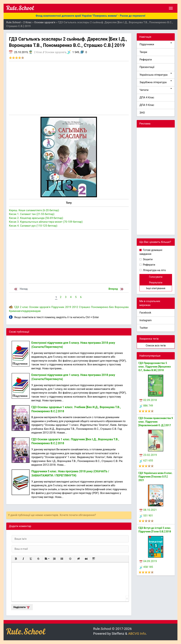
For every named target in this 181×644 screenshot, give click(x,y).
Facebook (145, 313)
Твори (143, 52)
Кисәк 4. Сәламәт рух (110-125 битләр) (33, 226)
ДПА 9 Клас (147, 105)
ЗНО (142, 113)
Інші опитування (156, 288)
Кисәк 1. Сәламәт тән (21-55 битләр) (32, 214)
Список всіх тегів (156, 346)
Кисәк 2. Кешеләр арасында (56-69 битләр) (36, 218)
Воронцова (122, 307)
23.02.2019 (148, 455)
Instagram (146, 320)
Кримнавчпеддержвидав (25, 311)
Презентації (147, 67)
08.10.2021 (148, 510)
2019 (68, 307)
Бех (112, 307)
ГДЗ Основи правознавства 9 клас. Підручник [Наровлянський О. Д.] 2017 (156, 422)
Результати (156, 283)
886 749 (146, 406)
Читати (156, 90)
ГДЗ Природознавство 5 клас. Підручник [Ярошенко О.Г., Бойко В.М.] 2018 (155, 367)
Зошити (147, 259)
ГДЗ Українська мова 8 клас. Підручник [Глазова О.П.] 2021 (156, 477)
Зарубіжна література (156, 82)
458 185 (146, 567)
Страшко (85, 307)
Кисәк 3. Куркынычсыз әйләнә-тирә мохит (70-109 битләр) (46, 222)
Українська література (156, 75)
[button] (16, 559)
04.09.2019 (148, 561)
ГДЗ (17, 307)
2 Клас (38, 52)
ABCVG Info (137, 634)
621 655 (146, 461)
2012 (75, 307)
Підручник (58, 307)
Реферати (146, 60)
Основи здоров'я (55, 52)
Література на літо (154, 270)
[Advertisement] (69, 88)
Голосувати (156, 277)
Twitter (144, 328)
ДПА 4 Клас (147, 97)
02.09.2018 (148, 400)
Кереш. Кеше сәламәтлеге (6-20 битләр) (34, 210)
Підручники (156, 44)
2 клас (24, 307)
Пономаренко (100, 307)
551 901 (146, 516)
